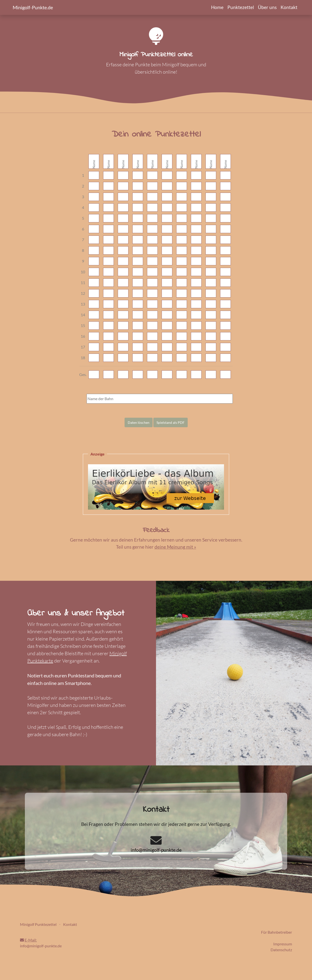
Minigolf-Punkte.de (33, 7)
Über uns (267, 7)
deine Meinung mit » (175, 547)
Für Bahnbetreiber (277, 932)
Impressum (283, 944)
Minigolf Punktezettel (38, 924)
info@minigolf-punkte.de (156, 850)
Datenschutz (281, 950)
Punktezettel (241, 7)
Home (217, 7)
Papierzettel (62, 639)
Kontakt (289, 7)
